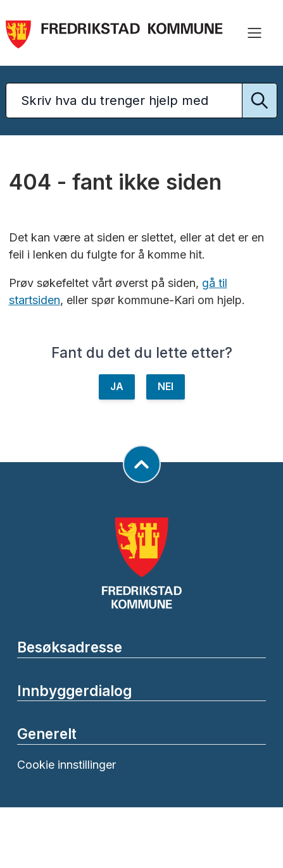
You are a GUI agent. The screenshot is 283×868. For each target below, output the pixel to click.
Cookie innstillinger (66, 765)
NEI (166, 387)
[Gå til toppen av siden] (142, 464)
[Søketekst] (141, 101)
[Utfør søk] (260, 101)
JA (117, 387)
